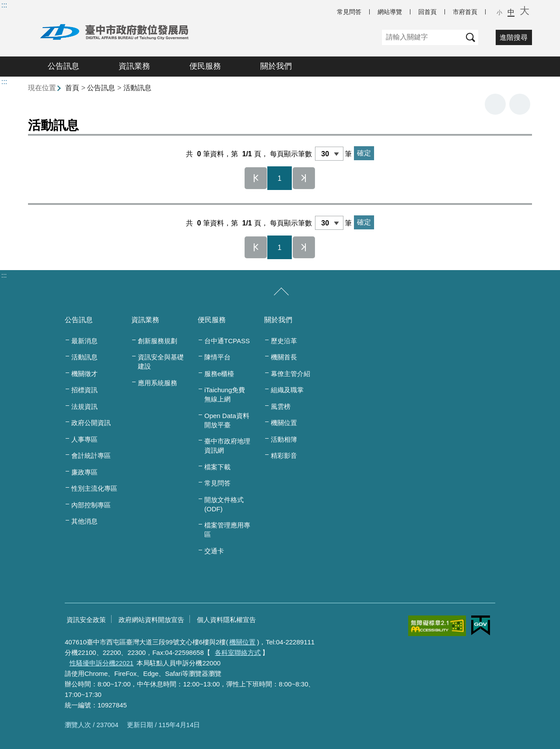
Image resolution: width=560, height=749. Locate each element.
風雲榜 (281, 406)
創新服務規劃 (157, 341)
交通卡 (214, 551)
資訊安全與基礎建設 (161, 362)
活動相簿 (284, 439)
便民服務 (205, 66)
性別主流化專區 (94, 488)
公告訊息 (63, 66)
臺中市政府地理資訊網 (227, 446)
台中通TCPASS (227, 341)
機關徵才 (84, 374)
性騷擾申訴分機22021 (102, 663)
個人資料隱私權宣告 (226, 620)
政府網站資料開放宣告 (151, 620)
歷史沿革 (284, 341)
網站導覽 (390, 12)
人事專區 (84, 439)
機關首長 (284, 357)
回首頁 (427, 12)
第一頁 (256, 178)
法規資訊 (84, 406)
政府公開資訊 (91, 423)
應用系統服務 (157, 383)
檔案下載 (217, 467)
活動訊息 (137, 88)
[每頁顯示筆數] (329, 154)
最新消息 (84, 341)
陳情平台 (217, 357)
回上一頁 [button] (520, 104)
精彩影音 (284, 455)
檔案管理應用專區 (227, 530)
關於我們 (276, 66)
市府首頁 (465, 12)
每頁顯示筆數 (291, 154)
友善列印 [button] (495, 104)
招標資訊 (84, 390)
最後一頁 (304, 178)
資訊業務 (134, 66)
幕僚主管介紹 (290, 374)
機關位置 (284, 423)
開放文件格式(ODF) (224, 504)
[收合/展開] (281, 292)
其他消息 (84, 521)
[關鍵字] (422, 37)
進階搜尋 (514, 37)
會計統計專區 (91, 455)
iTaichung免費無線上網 (225, 394)
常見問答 (349, 12)
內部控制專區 (91, 505)
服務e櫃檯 (219, 374)
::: (4, 5)
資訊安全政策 (86, 620)
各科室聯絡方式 (238, 652)
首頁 (72, 88)
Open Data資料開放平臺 (227, 420)
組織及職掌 (287, 390)
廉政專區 (84, 472)
